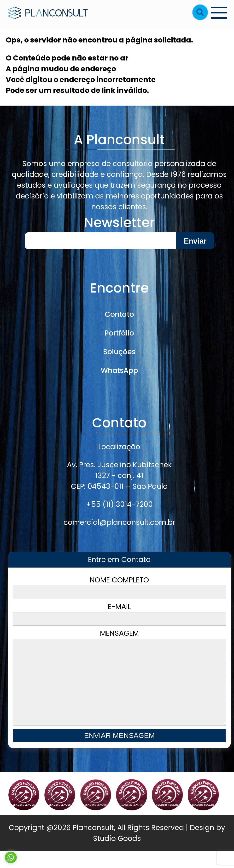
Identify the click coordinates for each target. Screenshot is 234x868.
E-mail (119, 614)
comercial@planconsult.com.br (119, 522)
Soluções (119, 352)
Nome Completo (119, 587)
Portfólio (119, 333)
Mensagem (119, 687)
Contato (119, 314)
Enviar (195, 241)
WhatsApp (119, 371)
